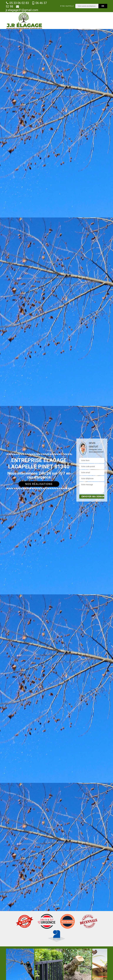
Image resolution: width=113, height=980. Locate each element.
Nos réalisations (39, 484)
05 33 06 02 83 (17, 3)
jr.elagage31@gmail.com (22, 8)
